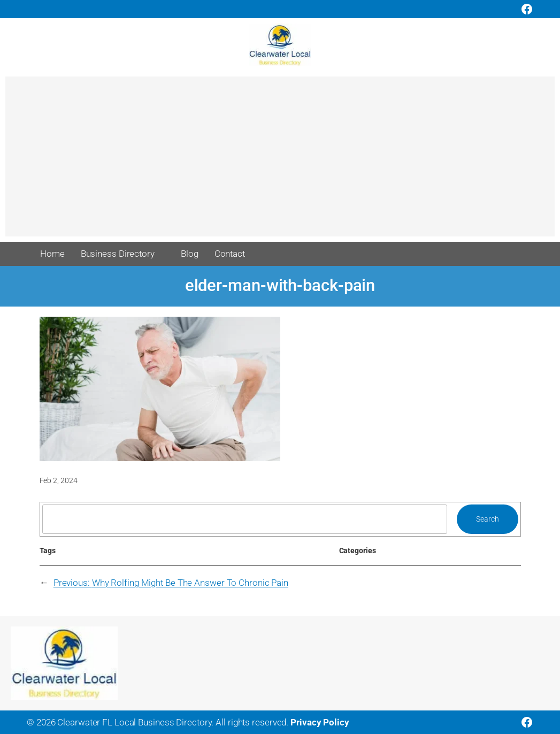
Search (487, 519)
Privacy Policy (320, 722)
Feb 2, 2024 (59, 480)
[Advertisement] (280, 162)
